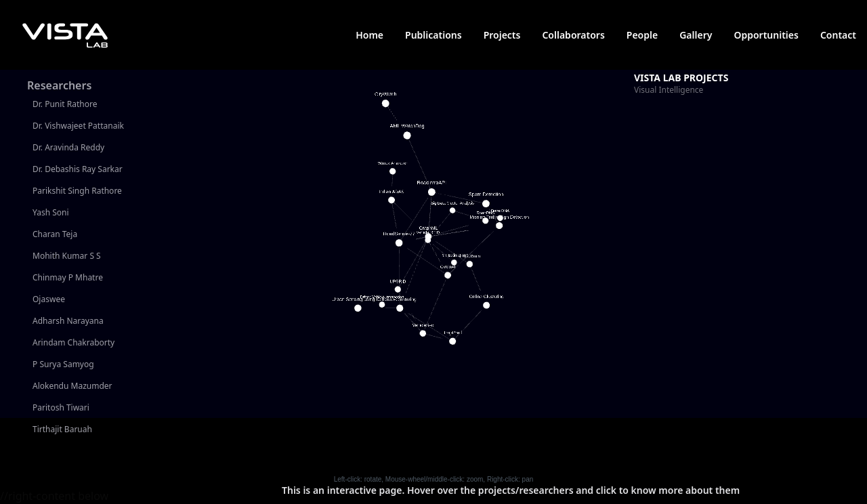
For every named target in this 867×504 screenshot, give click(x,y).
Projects (502, 35)
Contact (838, 35)
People (642, 35)
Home (369, 35)
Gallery (696, 35)
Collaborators (573, 35)
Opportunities (766, 35)
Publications (433, 35)
